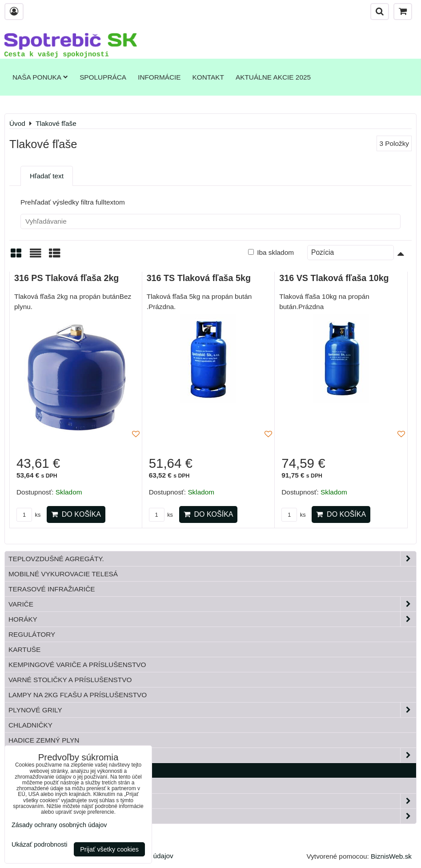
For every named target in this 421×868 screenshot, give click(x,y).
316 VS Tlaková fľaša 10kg (334, 278)
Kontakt (208, 77)
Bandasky (27, 786)
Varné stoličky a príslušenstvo (70, 680)
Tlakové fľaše (36, 770)
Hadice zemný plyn (44, 740)
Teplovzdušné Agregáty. (212, 559)
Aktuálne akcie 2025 (273, 77)
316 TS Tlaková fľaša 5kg (199, 278)
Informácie (159, 77)
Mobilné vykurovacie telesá (63, 574)
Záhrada (212, 801)
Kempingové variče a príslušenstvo (77, 665)
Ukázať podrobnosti (39, 845)
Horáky (212, 619)
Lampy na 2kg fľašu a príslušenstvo (78, 695)
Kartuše (24, 649)
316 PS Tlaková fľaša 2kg (66, 278)
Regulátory (32, 634)
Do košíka (76, 514)
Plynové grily (212, 710)
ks (28, 515)
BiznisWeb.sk (391, 856)
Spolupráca (103, 77)
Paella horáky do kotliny (212, 816)
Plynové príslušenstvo (212, 755)
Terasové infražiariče (52, 589)
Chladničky (30, 725)
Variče (212, 604)
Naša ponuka (40, 77)
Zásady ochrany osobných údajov (59, 825)
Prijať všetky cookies (109, 849)
